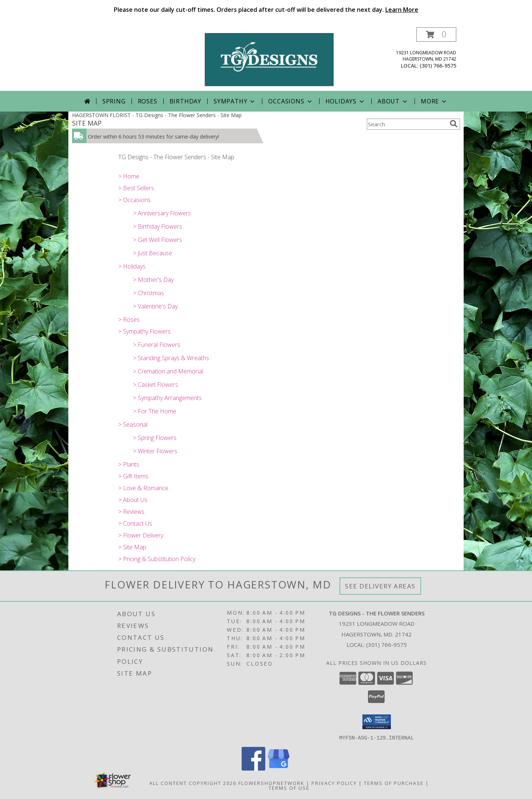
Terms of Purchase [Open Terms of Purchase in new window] (394, 783)
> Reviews (131, 512)
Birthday (185, 101)
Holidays (345, 101)
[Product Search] (407, 124)
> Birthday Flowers (158, 226)
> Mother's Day (153, 280)
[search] (454, 124)
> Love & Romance (143, 488)
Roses (148, 101)
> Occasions (134, 200)
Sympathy (235, 101)
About (393, 101)
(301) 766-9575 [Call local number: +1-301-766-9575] (438, 66)
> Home (129, 176)
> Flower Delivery (141, 535)
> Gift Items (133, 476)
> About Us (133, 500)
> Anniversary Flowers (162, 213)
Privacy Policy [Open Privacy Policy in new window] (334, 783)
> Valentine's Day (155, 306)
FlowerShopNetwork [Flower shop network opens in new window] (271, 783)
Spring (114, 101)
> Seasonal (133, 424)
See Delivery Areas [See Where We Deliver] (380, 586)
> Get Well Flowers (158, 240)
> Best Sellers (136, 188)
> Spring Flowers (155, 438)
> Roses (129, 320)
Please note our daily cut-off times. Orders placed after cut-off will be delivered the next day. (266, 10)
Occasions (291, 101)
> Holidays (132, 266)
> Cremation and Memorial (168, 371)
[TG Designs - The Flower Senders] (269, 59)
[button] (436, 35)
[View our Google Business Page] (279, 768)
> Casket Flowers (156, 385)
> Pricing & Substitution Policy (157, 559)
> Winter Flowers (155, 451)
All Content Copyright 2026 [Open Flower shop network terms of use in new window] (193, 783)
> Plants (129, 464)
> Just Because (153, 253)
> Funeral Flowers (157, 345)
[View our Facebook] (253, 768)
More (434, 101)
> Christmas (149, 293)
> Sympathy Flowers (144, 331)
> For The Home (155, 411)
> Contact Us (135, 523)
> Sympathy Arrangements (167, 398)
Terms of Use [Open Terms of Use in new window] (289, 788)
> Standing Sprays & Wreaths (171, 358)
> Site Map (132, 547)
